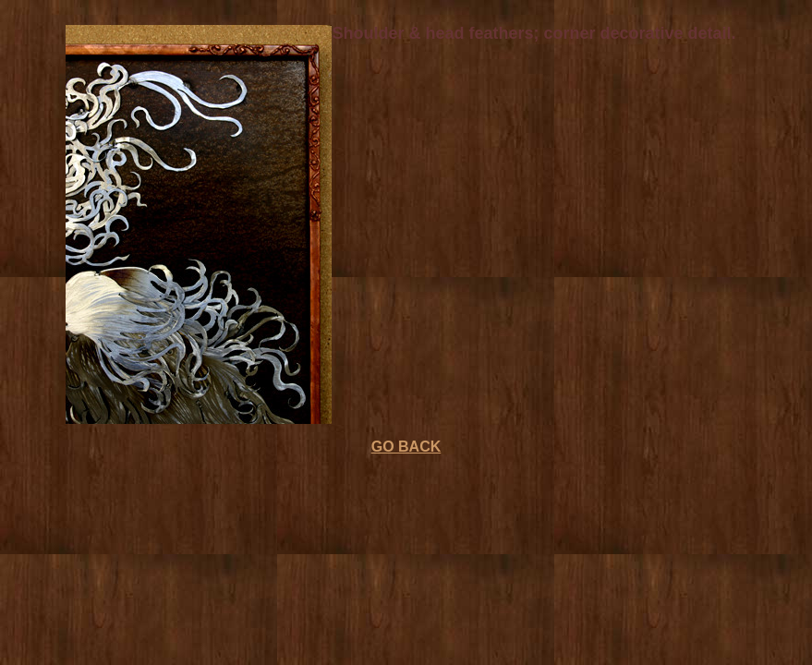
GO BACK (406, 447)
